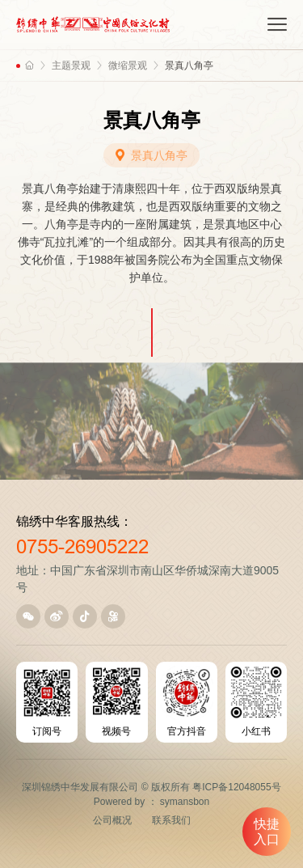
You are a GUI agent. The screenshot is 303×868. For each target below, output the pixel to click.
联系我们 (171, 820)
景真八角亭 (189, 66)
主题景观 (71, 66)
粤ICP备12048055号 (236, 787)
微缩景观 (128, 66)
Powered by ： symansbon (151, 802)
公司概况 (112, 820)
